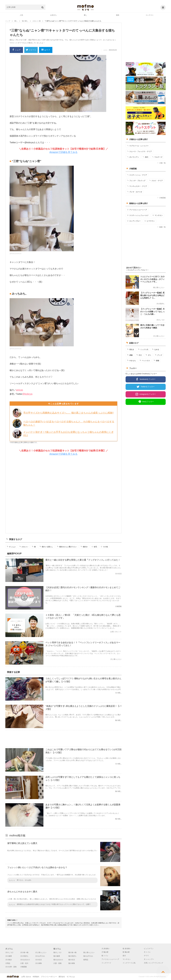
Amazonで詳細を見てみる (63, 152)
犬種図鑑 (161, 198)
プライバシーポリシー (49, 977)
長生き (131, 349)
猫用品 (86, 960)
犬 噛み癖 (105, 952)
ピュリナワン (149, 949)
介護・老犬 (24, 963)
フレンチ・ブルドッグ (136, 181)
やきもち (131, 360)
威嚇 (130, 355)
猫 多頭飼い (127, 949)
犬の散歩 (9, 960)
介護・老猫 (57, 963)
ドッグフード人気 (129, 963)
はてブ (46, 50)
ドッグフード (106, 963)
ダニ (148, 355)
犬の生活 (38, 960)
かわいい (24, 547)
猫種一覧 (161, 227)
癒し (85, 15)
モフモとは (71, 977)
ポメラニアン (133, 157)
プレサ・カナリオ (135, 192)
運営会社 (62, 977)
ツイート (31, 50)
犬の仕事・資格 (11, 967)
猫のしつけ (57, 952)
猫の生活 (72, 960)
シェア (16, 50)
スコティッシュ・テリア (137, 175)
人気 (21, 15)
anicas (20, 390)
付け (139, 355)
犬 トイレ (147, 952)
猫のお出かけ (58, 960)
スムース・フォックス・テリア (139, 151)
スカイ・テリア (156, 181)
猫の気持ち (72, 956)
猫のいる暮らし (46, 547)
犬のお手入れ (40, 956)
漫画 (118, 15)
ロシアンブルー (134, 221)
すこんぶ (11, 547)
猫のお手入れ (88, 956)
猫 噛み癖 (126, 952)
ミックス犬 (143, 349)
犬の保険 (38, 963)
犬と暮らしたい (41, 952)
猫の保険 (72, 963)
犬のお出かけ (25, 960)
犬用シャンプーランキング (153, 963)
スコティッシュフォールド (138, 215)
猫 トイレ (105, 956)
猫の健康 (57, 956)
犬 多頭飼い (106, 949)
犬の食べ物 (24, 952)
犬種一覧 (161, 163)
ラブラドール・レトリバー (138, 146)
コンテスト (150, 15)
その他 (104, 547)
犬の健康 (9, 956)
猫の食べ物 (72, 952)
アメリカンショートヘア (137, 210)
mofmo (85, 7)
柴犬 (146, 157)
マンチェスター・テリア (137, 186)
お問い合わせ (26, 977)
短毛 (94, 547)
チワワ (146, 956)
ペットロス (145, 360)
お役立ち (53, 15)
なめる (156, 349)
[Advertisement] (63, 494)
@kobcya (27, 394)
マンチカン (158, 215)
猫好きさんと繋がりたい (67, 547)
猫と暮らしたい (89, 952)
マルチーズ (157, 157)
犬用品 (8, 963)
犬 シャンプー (149, 959)
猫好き (84, 547)
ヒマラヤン (150, 221)
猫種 (156, 360)
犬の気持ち (24, 956)
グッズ (159, 355)
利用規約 (36, 977)
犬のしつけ (9, 952)
